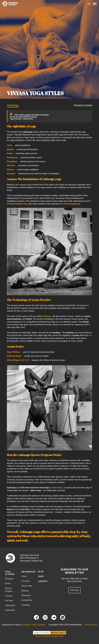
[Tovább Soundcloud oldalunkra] (54, 617)
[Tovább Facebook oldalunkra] (36, 617)
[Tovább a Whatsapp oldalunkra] (63, 617)
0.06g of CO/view (41, 633)
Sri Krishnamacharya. (71, 204)
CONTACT (43, 581)
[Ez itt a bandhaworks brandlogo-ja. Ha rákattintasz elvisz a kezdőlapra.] (9, 4)
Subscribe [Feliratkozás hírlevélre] (74, 590)
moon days (57, 488)
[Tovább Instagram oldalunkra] (45, 617)
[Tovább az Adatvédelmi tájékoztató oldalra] (91, 625)
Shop (41, 576)
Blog (41, 572)
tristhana (47, 316)
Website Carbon (58, 633)
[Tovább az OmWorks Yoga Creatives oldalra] (34, 625)
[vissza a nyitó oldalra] (12, 558)
